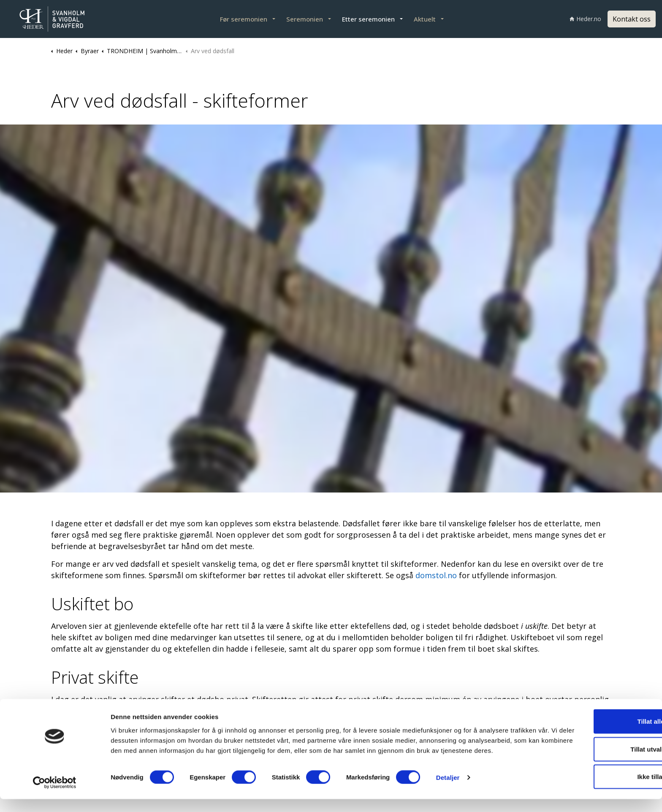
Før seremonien (244, 19)
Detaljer (448, 795)
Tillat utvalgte (591, 757)
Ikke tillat (591, 784)
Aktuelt (425, 19)
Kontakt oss (632, 19)
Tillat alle (591, 729)
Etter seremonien (368, 19)
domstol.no (437, 575)
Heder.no (585, 19)
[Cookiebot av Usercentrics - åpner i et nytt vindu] (55, 796)
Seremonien (305, 19)
